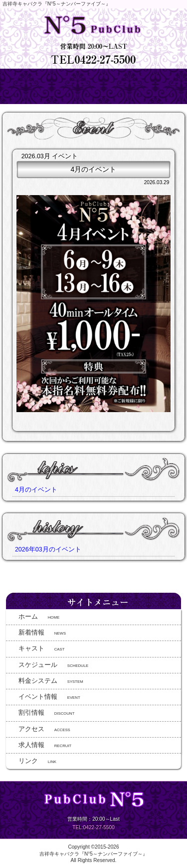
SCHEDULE (53, 665)
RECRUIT (45, 745)
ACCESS (44, 729)
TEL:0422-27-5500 (93, 827)
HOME (39, 617)
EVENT (49, 697)
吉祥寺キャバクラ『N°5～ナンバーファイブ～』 (93, 854)
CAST (42, 649)
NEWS (42, 633)
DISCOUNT (47, 713)
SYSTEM (51, 681)
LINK (37, 761)
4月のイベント (36, 490)
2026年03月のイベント (48, 549)
